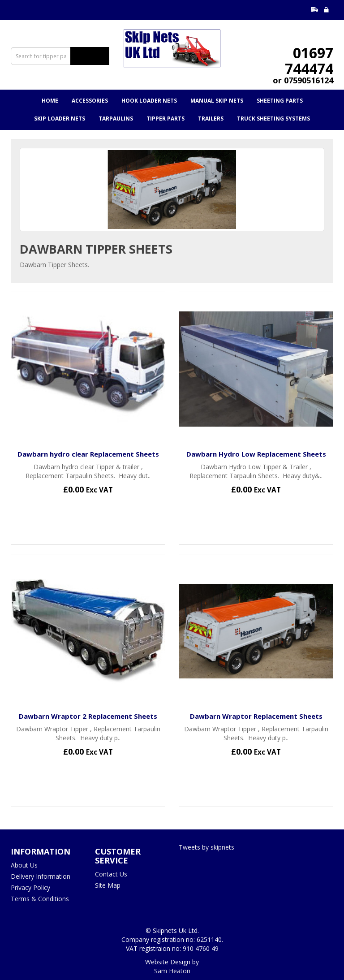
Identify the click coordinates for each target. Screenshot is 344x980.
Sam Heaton (172, 971)
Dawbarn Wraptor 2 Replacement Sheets (88, 716)
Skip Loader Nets (60, 119)
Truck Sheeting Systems (273, 119)
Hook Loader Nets (149, 101)
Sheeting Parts (280, 101)
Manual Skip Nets (217, 101)
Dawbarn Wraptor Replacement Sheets (256, 716)
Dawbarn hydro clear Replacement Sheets (88, 454)
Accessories (90, 101)
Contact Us (111, 874)
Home (50, 101)
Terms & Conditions (40, 899)
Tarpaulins (116, 119)
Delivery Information (41, 876)
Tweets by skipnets (206, 847)
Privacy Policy (30, 887)
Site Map (108, 885)
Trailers (211, 119)
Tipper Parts (166, 119)
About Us (24, 865)
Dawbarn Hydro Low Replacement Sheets (256, 454)
